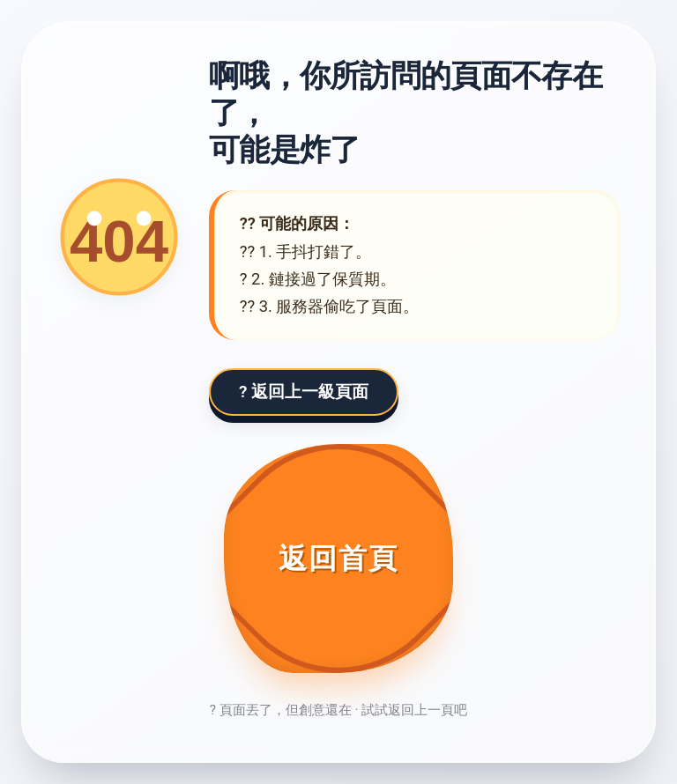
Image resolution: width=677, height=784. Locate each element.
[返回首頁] (338, 558)
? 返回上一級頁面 (304, 392)
